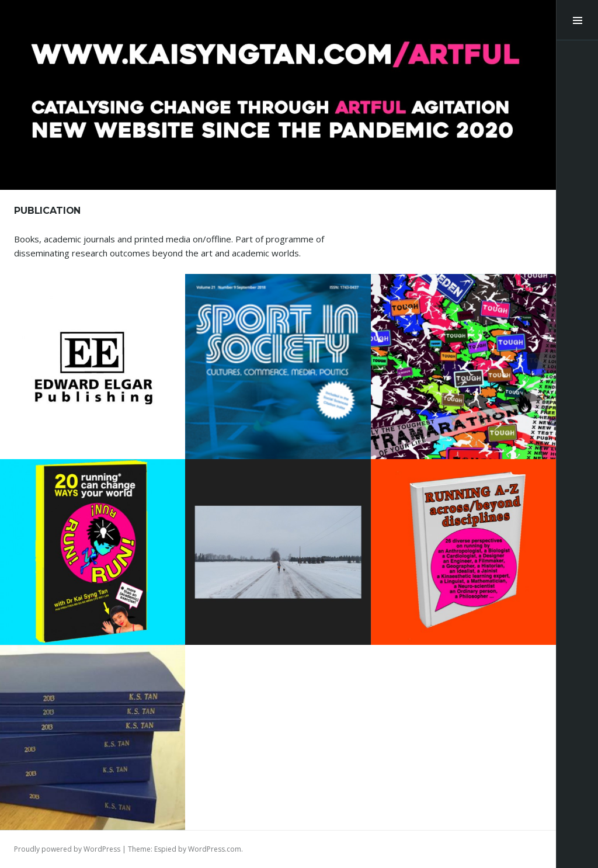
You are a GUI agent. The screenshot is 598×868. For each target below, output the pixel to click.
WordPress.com (215, 849)
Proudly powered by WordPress (67, 849)
